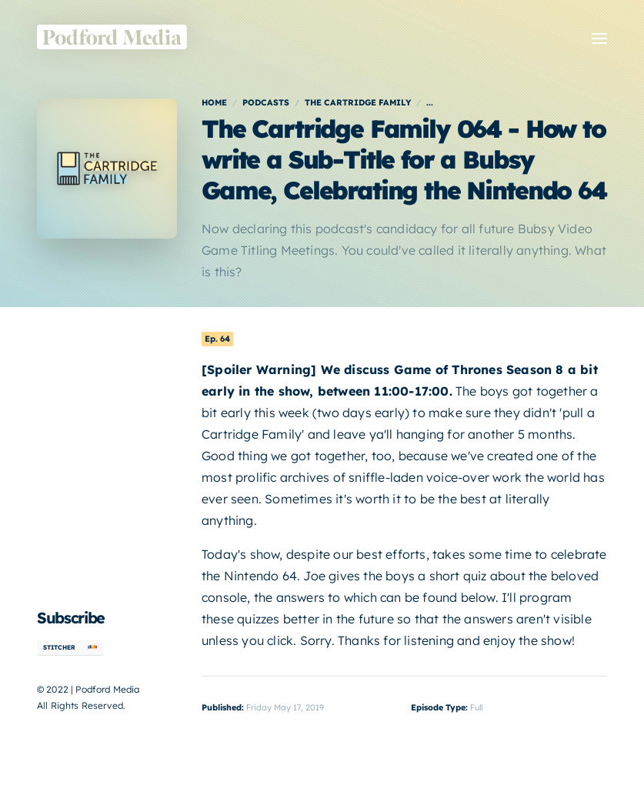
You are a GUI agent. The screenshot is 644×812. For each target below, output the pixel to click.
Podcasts (266, 102)
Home (214, 102)
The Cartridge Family (358, 102)
